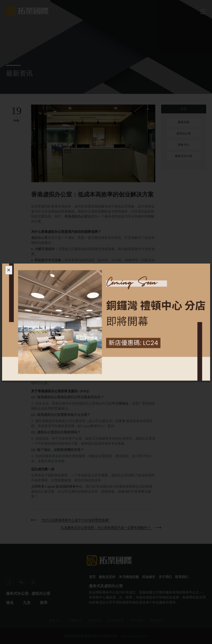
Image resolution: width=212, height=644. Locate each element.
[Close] (9, 270)
